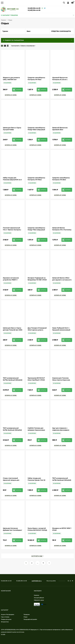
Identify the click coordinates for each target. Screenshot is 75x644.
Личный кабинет (39, 598)
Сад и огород (5, 617)
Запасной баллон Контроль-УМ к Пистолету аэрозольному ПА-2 (62, 230)
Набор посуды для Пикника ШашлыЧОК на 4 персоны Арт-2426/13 (12, 180)
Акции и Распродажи (8, 614)
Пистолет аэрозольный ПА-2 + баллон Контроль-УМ (12, 230)
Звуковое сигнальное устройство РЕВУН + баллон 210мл (11, 280)
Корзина (36, 595)
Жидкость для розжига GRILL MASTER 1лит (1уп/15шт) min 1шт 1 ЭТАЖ (12, 80)
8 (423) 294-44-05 (34, 10)
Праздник (27, 614)
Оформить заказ (39, 600)
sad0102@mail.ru (37, 581)
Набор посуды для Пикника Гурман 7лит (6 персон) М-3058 (36, 480)
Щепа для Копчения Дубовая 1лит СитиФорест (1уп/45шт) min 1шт (12, 530)
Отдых (25, 617)
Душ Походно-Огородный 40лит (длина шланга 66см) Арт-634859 (37, 330)
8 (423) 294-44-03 (34, 8)
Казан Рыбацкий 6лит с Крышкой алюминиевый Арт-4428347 (61, 330)
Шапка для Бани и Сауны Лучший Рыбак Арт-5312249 (12, 130)
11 (43, 563)
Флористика (5, 622)
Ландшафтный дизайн (30, 619)
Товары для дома (6, 619)
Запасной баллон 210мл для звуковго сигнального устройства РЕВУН (62, 280)
